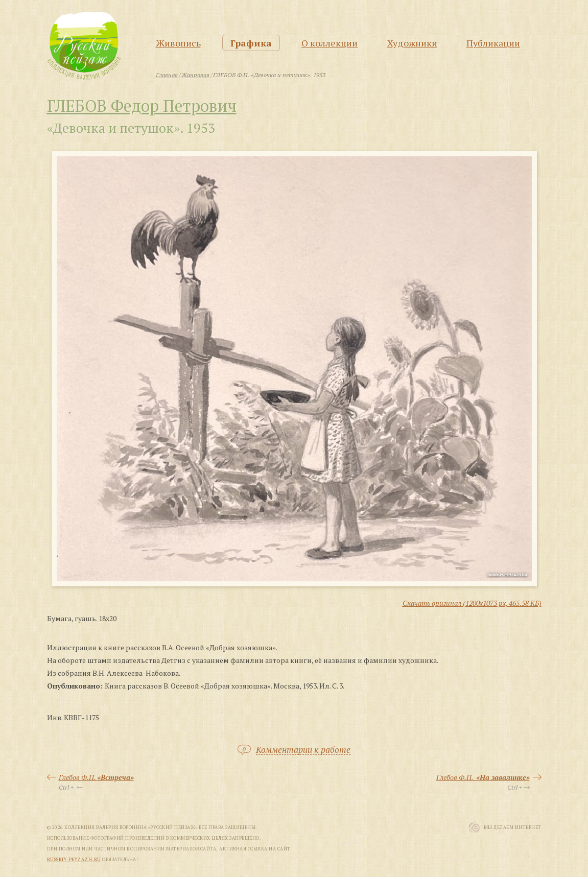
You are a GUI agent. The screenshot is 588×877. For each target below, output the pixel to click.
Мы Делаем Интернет (513, 827)
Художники (412, 43)
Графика (251, 43)
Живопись (178, 43)
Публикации (493, 43)
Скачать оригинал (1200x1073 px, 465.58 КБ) (472, 603)
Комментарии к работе (303, 750)
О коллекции (330, 43)
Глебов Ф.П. (96, 777)
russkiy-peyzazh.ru (74, 860)
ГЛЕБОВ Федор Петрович (142, 106)
